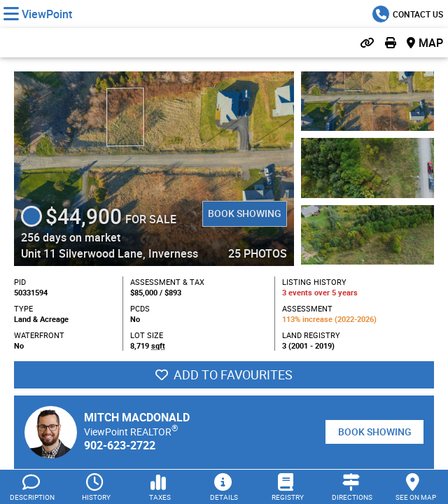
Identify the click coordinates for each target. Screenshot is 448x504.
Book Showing (245, 213)
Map (431, 43)
